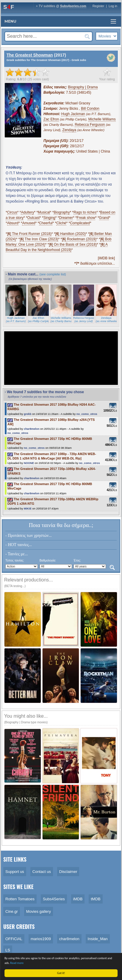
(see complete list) (53, 274)
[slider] (28, 72)
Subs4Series (54, 899)
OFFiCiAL (14, 939)
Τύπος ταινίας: (15, 560)
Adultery (27, 212)
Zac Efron (51, 119)
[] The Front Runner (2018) (29, 234)
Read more (17, 963)
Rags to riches (85, 212)
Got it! (62, 973)
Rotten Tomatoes (20, 899)
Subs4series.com (73, 6)
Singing (49, 218)
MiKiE (28, 509)
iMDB (78, 899)
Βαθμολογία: (48, 560)
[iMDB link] (106, 258)
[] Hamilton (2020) (71, 234)
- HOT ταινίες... (19, 545)
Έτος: (77, 560)
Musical (44, 212)
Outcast (33, 218)
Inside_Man (98, 939)
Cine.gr (12, 911)
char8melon (32, 429)
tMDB (96, 899)
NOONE (29, 463)
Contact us (42, 872)
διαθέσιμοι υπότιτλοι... (95, 264)
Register (98, 6)
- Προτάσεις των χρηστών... (29, 536)
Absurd (13, 223)
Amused (29, 223)
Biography (62, 212)
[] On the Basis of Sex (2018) (73, 244)
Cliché (61, 223)
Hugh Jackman (73, 114)
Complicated (80, 223)
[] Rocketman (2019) (79, 239)
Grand (104, 218)
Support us (15, 872)
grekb (28, 414)
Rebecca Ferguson (90, 125)
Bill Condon (90, 109)
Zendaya (69, 130)
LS (8, 950)
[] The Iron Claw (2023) (39, 239)
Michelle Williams (102, 119)
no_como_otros (87, 414)
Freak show (86, 218)
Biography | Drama (83, 87)
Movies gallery (39, 911)
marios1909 (41, 939)
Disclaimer (68, 872)
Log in (113, 6)
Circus (12, 212)
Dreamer (66, 218)
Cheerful (46, 223)
